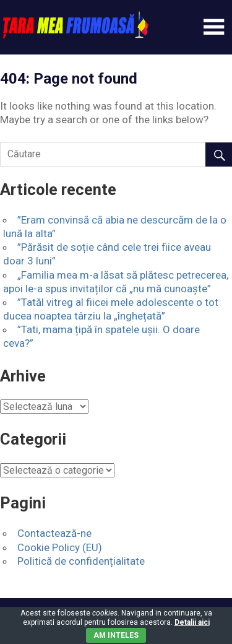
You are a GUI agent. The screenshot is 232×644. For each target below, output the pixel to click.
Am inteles (116, 635)
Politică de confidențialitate (81, 561)
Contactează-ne (54, 533)
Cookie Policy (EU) (60, 547)
